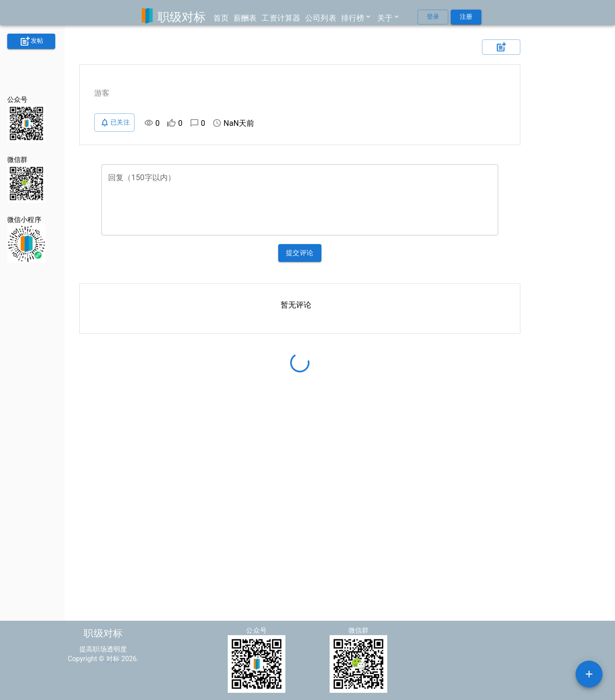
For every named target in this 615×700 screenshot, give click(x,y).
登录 (433, 17)
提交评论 (300, 253)
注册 (466, 17)
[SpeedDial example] (589, 674)
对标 (113, 659)
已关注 (114, 123)
